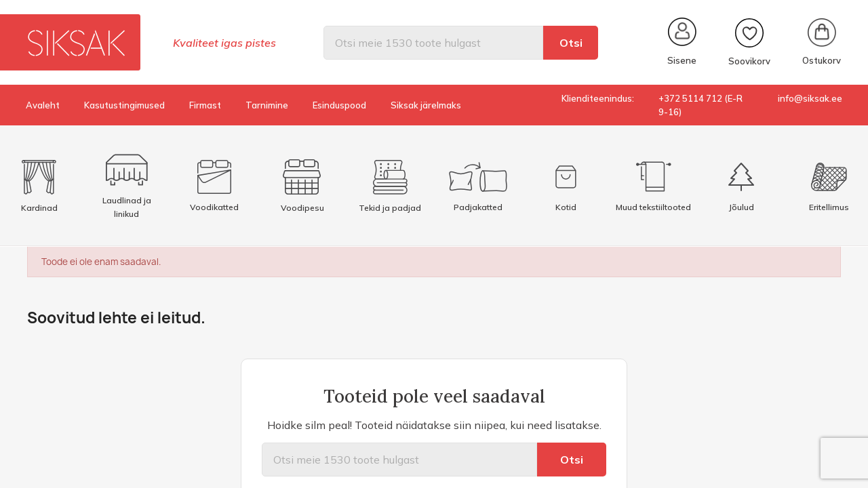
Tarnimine (267, 105)
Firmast (205, 105)
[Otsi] (433, 43)
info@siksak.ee (810, 98)
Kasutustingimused (124, 105)
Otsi (571, 43)
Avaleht (43, 105)
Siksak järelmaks (426, 105)
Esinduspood (339, 105)
